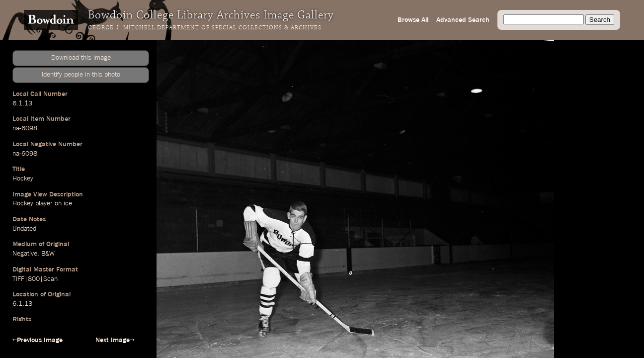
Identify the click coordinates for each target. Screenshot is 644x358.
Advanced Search (463, 20)
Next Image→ (115, 340)
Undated (24, 229)
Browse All (413, 20)
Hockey (23, 179)
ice (68, 203)
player (44, 203)
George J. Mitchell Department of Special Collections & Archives (205, 28)
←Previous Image (38, 340)
